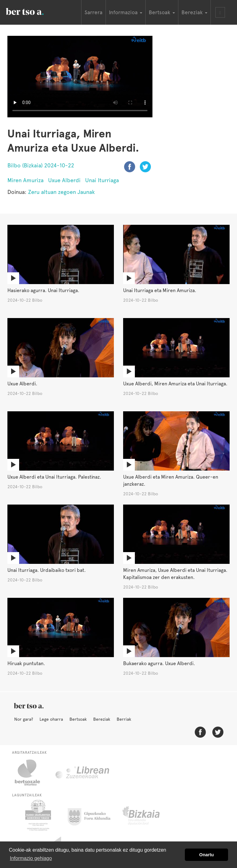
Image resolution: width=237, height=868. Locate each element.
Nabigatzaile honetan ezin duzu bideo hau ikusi (80, 77)
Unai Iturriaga (102, 180)
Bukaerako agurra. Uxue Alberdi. (159, 663)
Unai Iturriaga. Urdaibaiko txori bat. (47, 570)
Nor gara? (24, 719)
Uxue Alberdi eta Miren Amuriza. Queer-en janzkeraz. (171, 480)
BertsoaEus (34, 11)
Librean (83, 773)
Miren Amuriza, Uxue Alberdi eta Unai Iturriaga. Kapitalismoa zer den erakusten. (175, 574)
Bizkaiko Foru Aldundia (148, 815)
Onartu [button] (207, 855)
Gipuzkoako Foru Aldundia (93, 815)
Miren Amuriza (25, 180)
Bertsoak (78, 719)
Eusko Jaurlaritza (37, 815)
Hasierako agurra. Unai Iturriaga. (43, 290)
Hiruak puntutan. (26, 663)
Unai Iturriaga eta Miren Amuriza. (160, 290)
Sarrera (94, 12)
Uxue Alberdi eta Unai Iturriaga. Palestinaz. (54, 477)
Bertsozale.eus (31, 773)
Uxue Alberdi (64, 180)
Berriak (124, 719)
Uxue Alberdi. (22, 384)
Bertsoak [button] (162, 12)
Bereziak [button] (194, 12)
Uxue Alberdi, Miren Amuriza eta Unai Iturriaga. (175, 384)
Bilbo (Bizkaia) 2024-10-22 (41, 165)
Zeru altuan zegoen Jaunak (61, 192)
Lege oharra (51, 719)
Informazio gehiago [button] (31, 858)
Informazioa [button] (126, 12)
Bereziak (102, 719)
